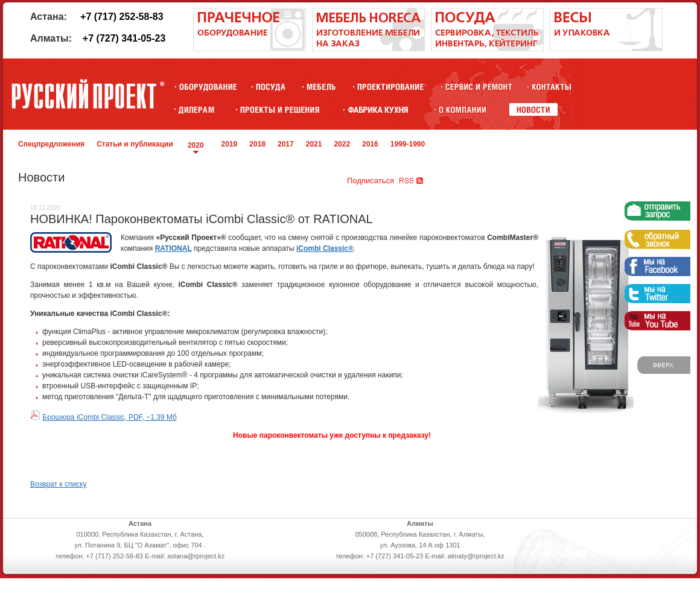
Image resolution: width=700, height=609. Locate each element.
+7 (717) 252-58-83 (122, 17)
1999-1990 (408, 144)
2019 (230, 144)
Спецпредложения (51, 144)
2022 (342, 144)
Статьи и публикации (135, 144)
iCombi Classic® (325, 248)
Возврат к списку (59, 484)
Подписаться (371, 181)
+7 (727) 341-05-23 (124, 38)
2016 (370, 144)
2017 (286, 144)
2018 (257, 144)
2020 (196, 145)
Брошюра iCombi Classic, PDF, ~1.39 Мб (109, 417)
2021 (314, 144)
